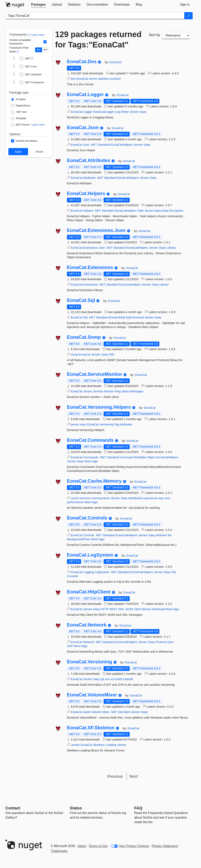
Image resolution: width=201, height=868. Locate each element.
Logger (88, 112)
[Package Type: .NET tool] (19, 112)
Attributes (89, 178)
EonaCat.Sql (81, 300)
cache (75, 498)
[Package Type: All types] (18, 99)
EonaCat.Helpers (86, 193)
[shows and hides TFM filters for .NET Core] (14, 67)
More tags (91, 461)
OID (112, 354)
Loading (111, 745)
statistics (104, 79)
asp (161, 498)
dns (73, 79)
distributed (135, 498)
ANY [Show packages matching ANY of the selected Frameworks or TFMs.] (46, 50)
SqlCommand (135, 317)
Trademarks (59, 851)
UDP (70, 646)
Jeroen (134, 112)
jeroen (75, 424)
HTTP (105, 609)
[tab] (38, 5)
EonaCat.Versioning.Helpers (99, 407)
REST (113, 609)
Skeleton (99, 745)
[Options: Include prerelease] (24, 141)
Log (118, 112)
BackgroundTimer (79, 539)
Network (89, 642)
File (174, 572)
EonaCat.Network (87, 625)
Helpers (88, 211)
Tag (117, 424)
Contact (13, 808)
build (119, 679)
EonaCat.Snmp (84, 337)
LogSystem (102, 572)
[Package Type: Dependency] (21, 106)
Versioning (106, 424)
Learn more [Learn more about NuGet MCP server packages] (38, 125)
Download (158, 609)
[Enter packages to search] (95, 16)
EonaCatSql (117, 317)
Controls (89, 535)
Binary (147, 609)
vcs (112, 679)
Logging (88, 572)
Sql (85, 317)
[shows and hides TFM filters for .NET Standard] (14, 75)
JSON (129, 609)
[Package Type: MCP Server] (20, 125)
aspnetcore (150, 498)
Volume (96, 712)
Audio (87, 712)
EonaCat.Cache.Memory (94, 481)
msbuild (128, 679)
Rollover (161, 535)
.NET (94, 145)
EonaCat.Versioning (90, 662)
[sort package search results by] (176, 35)
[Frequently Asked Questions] (138, 808)
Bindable (140, 457)
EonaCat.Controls (87, 518)
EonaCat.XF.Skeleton (91, 728)
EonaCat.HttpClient (89, 592)
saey (83, 424)
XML (121, 609)
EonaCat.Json (83, 128)
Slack (125, 391)
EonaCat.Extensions (90, 267)
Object (151, 457)
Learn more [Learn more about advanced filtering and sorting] (38, 35)
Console (72, 576)
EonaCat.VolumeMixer (92, 695)
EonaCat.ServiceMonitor (95, 374)
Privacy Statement (165, 846)
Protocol (161, 642)
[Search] (188, 16)
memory (85, 498)
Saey (143, 112)
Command (127, 457)
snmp (74, 354)
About (82, 846)
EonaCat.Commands (90, 440)
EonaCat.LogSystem (90, 555)
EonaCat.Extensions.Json (96, 230)
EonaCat (116, 62)
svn (107, 679)
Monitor (109, 391)
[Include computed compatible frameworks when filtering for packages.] (45, 42)
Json (86, 145)
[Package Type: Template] (19, 119)
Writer (125, 112)
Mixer (106, 712)
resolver (115, 79)
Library (171, 248)
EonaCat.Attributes (89, 160)
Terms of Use (98, 846)
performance (75, 502)
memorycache (100, 498)
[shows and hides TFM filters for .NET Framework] (14, 82)
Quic (171, 642)
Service (98, 391)
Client (138, 609)
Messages (136, 391)
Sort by (154, 35)
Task (141, 211)
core (167, 498)
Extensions (90, 248)
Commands (91, 457)
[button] (29, 35)
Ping (118, 391)
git (102, 679)
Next (134, 776)
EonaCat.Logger (85, 94)
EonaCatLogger (104, 112)
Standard (104, 145)
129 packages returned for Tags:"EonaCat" (98, 39)
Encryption (176, 211)
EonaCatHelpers (122, 145)
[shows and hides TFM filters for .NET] (14, 59)
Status (76, 808)
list (170, 535)
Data (165, 211)
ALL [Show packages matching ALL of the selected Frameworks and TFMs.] (39, 50)
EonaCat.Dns (82, 62)
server (93, 79)
